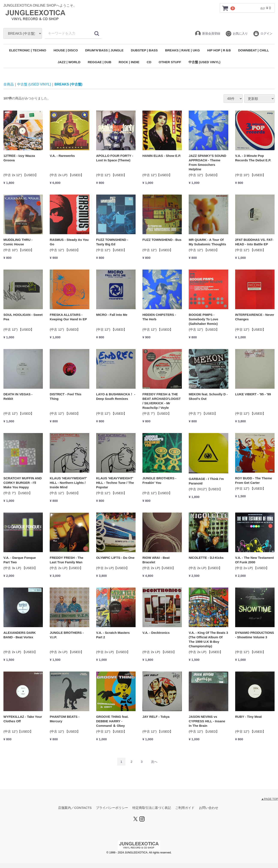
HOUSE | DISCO (66, 50)
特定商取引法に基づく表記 (152, 808)
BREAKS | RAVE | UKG (182, 50)
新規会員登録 (207, 34)
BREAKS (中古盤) (68, 84)
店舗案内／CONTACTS (75, 808)
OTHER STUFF (170, 62)
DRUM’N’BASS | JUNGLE (104, 50)
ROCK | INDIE (129, 62)
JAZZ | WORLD (69, 62)
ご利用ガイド (185, 808)
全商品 (9, 84)
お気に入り (237, 34)
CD (149, 62)
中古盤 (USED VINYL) (204, 62)
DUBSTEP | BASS (144, 50)
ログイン (263, 34)
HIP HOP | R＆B (219, 50)
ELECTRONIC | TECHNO (28, 50)
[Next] (154, 762)
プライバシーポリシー (112, 808)
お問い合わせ (209, 808)
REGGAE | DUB (100, 62)
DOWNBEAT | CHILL (254, 50)
